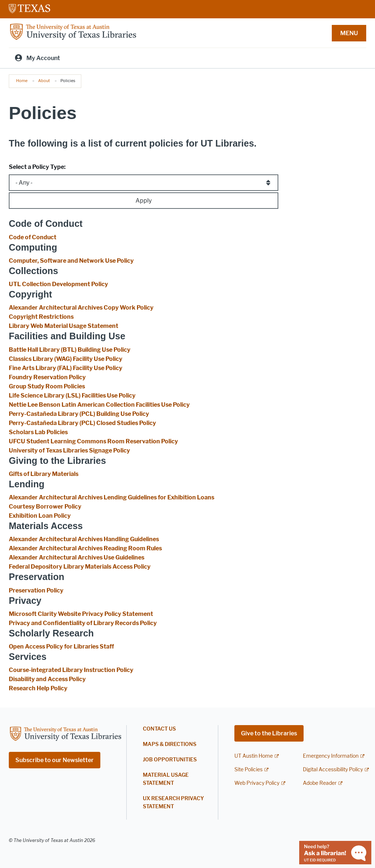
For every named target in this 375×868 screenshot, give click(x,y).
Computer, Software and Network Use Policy (71, 261)
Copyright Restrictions (41, 317)
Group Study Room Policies (47, 386)
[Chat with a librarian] (335, 852)
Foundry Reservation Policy (47, 377)
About (44, 81)
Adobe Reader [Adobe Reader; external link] (320, 783)
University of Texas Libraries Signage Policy (69, 450)
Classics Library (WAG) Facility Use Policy (66, 359)
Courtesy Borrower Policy (45, 507)
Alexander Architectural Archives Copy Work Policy (81, 308)
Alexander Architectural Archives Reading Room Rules (85, 548)
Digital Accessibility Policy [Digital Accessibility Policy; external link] (333, 770)
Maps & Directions (170, 744)
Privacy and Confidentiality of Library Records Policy (83, 623)
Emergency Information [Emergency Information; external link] (331, 756)
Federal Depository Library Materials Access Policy (80, 567)
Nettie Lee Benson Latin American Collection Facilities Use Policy (99, 405)
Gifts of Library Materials (44, 474)
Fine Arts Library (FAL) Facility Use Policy (66, 368)
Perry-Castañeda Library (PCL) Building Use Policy (79, 414)
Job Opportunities (170, 760)
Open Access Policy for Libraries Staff (61, 647)
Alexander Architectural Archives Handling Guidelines (84, 539)
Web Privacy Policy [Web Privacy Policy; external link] (257, 783)
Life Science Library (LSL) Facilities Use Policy (72, 396)
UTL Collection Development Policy (58, 284)
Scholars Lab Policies (38, 432)
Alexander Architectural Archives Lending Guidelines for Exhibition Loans (112, 497)
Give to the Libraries (269, 733)
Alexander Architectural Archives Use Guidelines (77, 557)
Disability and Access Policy (47, 679)
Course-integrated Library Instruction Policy (71, 670)
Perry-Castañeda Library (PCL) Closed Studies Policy (82, 423)
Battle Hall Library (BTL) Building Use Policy (70, 350)
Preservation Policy (36, 590)
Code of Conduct (33, 237)
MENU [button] (349, 33)
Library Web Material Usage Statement (64, 326)
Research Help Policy (38, 688)
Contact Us (159, 729)
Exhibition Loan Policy (40, 516)
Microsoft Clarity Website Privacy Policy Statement (81, 614)
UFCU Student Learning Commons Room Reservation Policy (93, 441)
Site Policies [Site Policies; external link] (248, 770)
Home (22, 81)
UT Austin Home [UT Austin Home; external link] (254, 756)
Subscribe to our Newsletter (55, 760)
